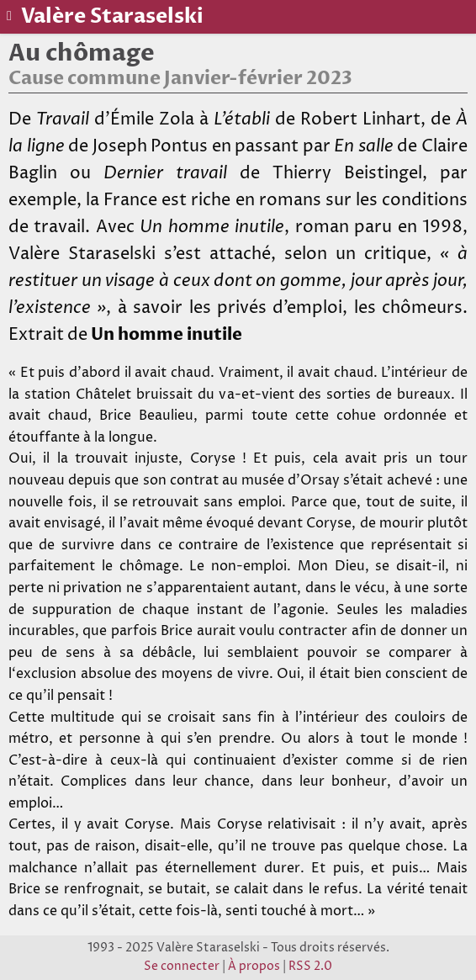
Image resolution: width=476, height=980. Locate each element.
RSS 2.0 (310, 967)
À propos (254, 967)
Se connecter (182, 967)
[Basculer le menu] (11, 16)
